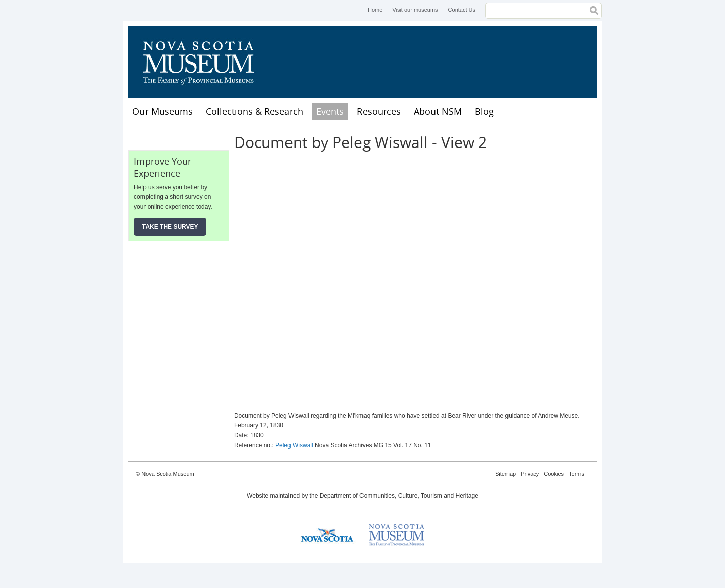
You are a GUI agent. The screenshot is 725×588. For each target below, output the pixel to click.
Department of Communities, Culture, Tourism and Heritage (399, 496)
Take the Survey (170, 227)
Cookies (554, 474)
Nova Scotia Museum (204, 62)
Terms (576, 474)
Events (330, 111)
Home (375, 10)
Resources (379, 111)
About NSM (438, 111)
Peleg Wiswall (294, 445)
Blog (484, 111)
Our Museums (163, 111)
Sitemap (505, 474)
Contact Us (462, 10)
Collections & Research (255, 111)
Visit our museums (415, 10)
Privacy (530, 474)
